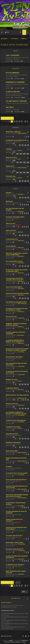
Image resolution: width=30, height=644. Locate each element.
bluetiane (20, 232)
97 (23, 181)
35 (28, 145)
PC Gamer (9, 467)
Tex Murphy (21, 415)
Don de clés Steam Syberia (14, 287)
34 (25, 145)
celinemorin (21, 405)
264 (21, 154)
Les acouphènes (11, 246)
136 (28, 162)
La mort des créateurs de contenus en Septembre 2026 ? (17, 271)
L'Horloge (9, 149)
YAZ (19, 142)
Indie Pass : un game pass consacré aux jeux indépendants (17, 254)
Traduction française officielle (12, 642)
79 (28, 198)
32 (20, 145)
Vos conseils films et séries (14, 261)
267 (24, 173)
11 (20, 266)
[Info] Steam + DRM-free (13, 132)
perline (20, 150)
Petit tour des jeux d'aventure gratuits (17, 293)
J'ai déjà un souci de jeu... (13, 427)
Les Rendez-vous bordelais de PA (16, 140)
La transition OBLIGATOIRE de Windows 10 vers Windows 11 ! (15, 341)
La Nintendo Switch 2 (12, 388)
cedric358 (21, 559)
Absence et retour (11, 157)
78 (25, 198)
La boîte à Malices (13, 92)
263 (17, 154)
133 (17, 162)
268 (28, 173)
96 (20, 181)
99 (28, 181)
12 (23, 266)
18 (28, 298)
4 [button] (19, 121)
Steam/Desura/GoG (12, 434)
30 (25, 235)
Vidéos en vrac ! (11, 223)
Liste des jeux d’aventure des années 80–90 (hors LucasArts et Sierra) (17, 350)
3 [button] (17, 121)
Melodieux (21, 212)
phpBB (11, 640)
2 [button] (14, 121)
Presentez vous (11, 176)
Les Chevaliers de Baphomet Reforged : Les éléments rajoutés (16, 413)
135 (24, 162)
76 (20, 198)
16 (23, 298)
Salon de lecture (11, 230)
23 (23, 384)
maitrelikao (21, 531)
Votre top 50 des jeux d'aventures (16, 480)
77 (23, 198)
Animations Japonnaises (13, 442)
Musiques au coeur (12, 379)
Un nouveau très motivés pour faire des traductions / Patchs (17, 309)
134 (21, 162)
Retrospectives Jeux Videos (14, 357)
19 (25, 409)
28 (20, 235)
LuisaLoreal (21, 374)
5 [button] (22, 121)
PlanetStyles (24, 640)
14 (28, 266)
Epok (19, 435)
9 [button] (25, 121)
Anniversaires (10, 166)
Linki (19, 159)
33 (23, 145)
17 (25, 298)
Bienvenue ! (9, 201)
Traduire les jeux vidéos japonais (16, 420)
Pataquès (21, 194)
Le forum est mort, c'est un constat (17, 473)
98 (25, 181)
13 (25, 266)
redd (19, 358)
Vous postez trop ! (11, 317)
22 (20, 384)
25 (28, 384)
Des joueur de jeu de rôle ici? (15, 549)
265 (24, 154)
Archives (16, 68)
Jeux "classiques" (13, 55)
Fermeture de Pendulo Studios (15, 217)
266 (28, 154)
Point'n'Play (21, 318)
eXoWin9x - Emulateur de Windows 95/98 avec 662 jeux (16, 324)
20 (28, 409)
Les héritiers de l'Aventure (16, 101)
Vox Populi (10, 107)
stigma (20, 178)
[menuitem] (7, 32)
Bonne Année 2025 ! (12, 451)
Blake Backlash (22, 133)
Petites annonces (13, 73)
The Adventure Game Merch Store (16, 302)
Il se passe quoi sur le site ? (14, 536)
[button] (9, 121)
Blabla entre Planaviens (15, 45)
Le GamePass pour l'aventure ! (15, 565)
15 (20, 298)
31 (28, 235)
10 (28, 400)
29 (23, 235)
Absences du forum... (12, 404)
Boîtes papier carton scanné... (15, 542)
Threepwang (21, 544)
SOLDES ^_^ (9, 193)
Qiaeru (24, 642)
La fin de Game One (12, 239)
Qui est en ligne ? (6, 603)
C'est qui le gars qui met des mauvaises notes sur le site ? (15, 279)
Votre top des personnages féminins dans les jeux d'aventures (17, 495)
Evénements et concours (15, 82)
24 (25, 384)
